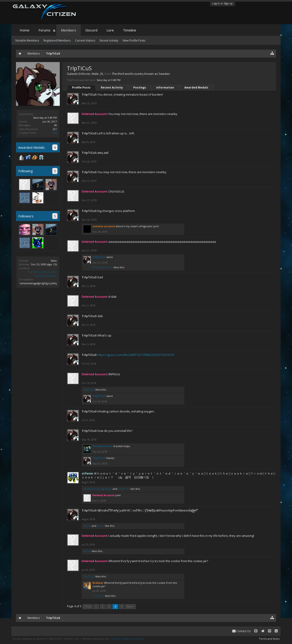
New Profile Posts (134, 40)
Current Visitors (85, 40)
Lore (110, 30)
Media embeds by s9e (96, 639)
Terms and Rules (269, 639)
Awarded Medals (196, 87)
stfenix (87, 526)
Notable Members (27, 40)
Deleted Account (103, 267)
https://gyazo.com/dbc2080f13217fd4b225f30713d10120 (136, 355)
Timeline (130, 30)
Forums (44, 30)
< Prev (87, 606)
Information (165, 87)
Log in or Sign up (223, 3)
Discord (91, 30)
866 (55, 133)
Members (69, 30)
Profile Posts (81, 87)
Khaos (108, 489)
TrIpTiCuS (89, 94)
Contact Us (241, 631)
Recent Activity (112, 87)
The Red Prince (103, 446)
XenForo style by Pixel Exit (128, 639)
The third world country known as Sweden (42, 274)
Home (25, 30)
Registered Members (57, 40)
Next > (130, 606)
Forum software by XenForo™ (46, 639)
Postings (140, 87)
